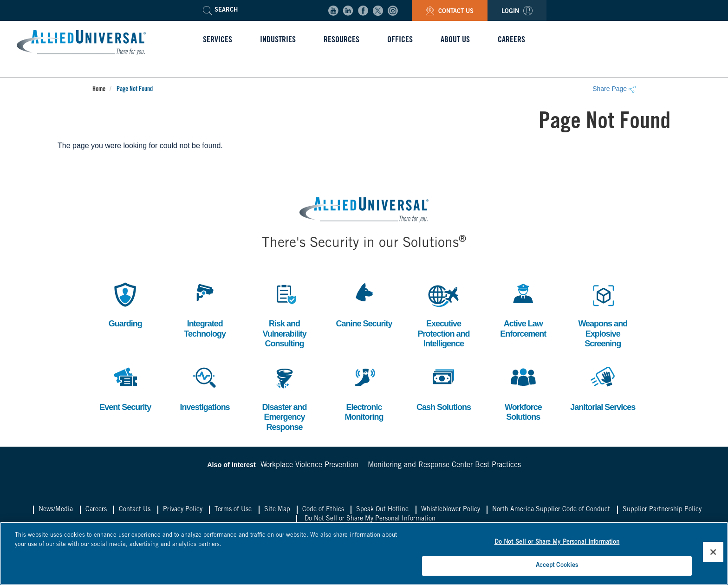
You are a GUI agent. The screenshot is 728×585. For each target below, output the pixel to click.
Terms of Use (233, 510)
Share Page (614, 89)
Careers (96, 510)
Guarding (125, 304)
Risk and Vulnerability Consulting (284, 314)
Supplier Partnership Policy (662, 510)
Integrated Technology (205, 309)
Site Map (277, 510)
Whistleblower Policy (451, 510)
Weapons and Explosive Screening (603, 314)
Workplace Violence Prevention (309, 465)
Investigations (205, 387)
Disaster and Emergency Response (285, 397)
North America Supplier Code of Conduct (551, 510)
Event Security (125, 387)
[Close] (713, 552)
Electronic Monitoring (364, 393)
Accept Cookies (557, 566)
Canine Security (364, 304)
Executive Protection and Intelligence (443, 314)
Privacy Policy (183, 510)
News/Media (56, 510)
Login (517, 12)
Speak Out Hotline (382, 510)
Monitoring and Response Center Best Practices (444, 465)
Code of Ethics (323, 510)
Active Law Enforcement (523, 309)
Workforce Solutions (523, 393)
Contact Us (450, 12)
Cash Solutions (444, 387)
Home (99, 90)
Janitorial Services (603, 387)
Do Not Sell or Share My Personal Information (370, 519)
